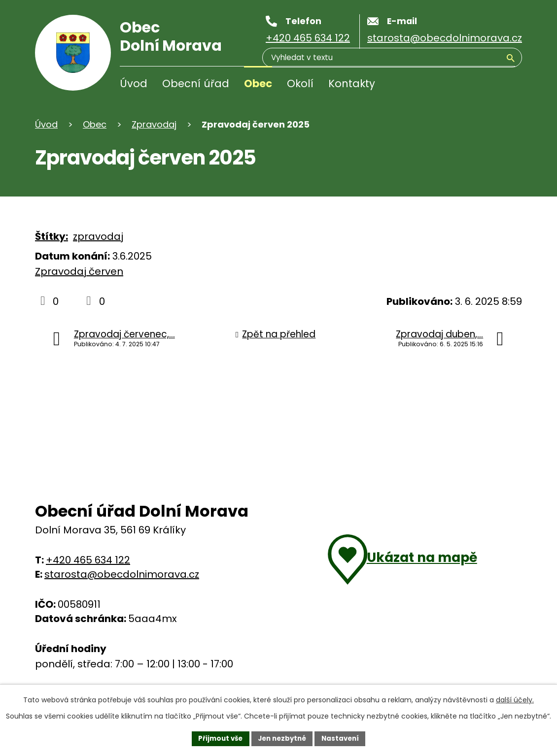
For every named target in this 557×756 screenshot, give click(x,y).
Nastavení (344, 738)
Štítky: (52, 236)
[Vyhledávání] (468, 86)
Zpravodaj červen (79, 271)
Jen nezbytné (282, 738)
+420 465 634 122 (88, 560)
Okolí (300, 83)
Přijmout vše (217, 738)
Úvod (134, 83)
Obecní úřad (196, 83)
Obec (258, 83)
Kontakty (352, 83)
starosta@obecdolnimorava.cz (122, 574)
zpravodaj (98, 236)
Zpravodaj (154, 124)
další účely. (515, 699)
